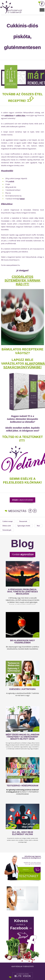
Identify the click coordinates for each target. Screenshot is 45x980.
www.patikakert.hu (13, 265)
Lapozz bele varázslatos (17, 362)
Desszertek (23, 521)
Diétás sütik (7, 526)
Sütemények (7, 530)
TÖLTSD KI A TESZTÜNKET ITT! (22, 439)
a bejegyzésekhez (23, 500)
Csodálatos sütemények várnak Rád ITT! (22, 280)
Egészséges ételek (24, 526)
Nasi (38, 526)
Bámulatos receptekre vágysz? (22, 351)
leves (12, 115)
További (23, 554)
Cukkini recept (8, 521)
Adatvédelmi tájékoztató (22, 966)
